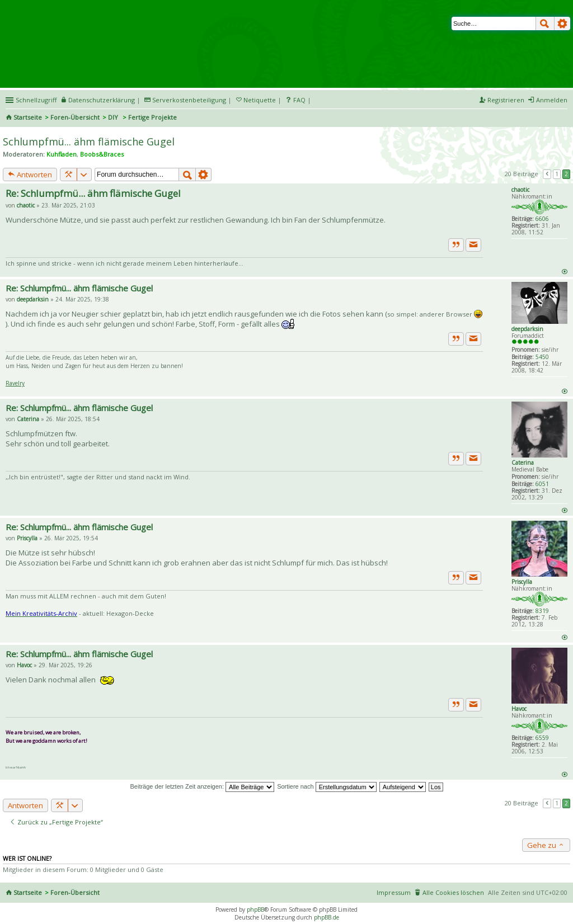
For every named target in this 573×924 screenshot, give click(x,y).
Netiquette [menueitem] (260, 100)
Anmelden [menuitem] (552, 100)
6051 (542, 484)
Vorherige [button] (547, 174)
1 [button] (557, 174)
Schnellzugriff (36, 100)
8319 (542, 611)
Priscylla (522, 582)
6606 (542, 219)
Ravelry (15, 383)
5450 (542, 357)
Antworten (30, 175)
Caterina (523, 463)
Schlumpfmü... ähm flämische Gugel (89, 142)
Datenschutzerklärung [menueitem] (102, 100)
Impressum (394, 892)
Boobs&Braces (102, 154)
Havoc (519, 709)
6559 (542, 738)
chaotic (520, 190)
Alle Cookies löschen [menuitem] (453, 892)
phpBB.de (327, 917)
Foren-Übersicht (75, 117)
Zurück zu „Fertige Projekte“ (56, 822)
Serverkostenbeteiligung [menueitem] (189, 100)
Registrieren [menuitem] (506, 100)
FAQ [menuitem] (299, 100)
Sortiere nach (327, 786)
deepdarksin (527, 329)
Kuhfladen (62, 154)
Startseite (28, 117)
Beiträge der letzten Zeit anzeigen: (202, 786)
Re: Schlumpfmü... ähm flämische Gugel (93, 193)
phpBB (255, 909)
